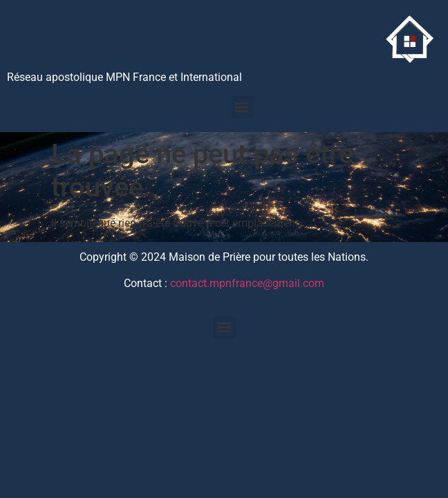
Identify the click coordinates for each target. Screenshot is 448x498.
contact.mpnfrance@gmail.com (247, 283)
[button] (242, 107)
